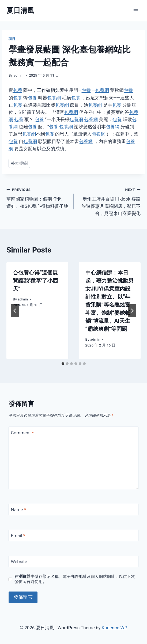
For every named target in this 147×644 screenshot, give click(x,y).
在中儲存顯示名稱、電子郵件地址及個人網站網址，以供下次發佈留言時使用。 (75, 579)
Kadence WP (115, 628)
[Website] (73, 561)
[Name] (73, 509)
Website (19, 562)
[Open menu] (136, 11)
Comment (22, 432)
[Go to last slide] (15, 311)
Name (19, 510)
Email (18, 536)
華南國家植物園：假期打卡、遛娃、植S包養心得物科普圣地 (38, 197)
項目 (12, 39)
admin (18, 75)
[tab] (63, 364)
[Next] (132, 311)
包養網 (102, 90)
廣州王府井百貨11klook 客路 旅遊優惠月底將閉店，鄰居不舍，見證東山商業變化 (110, 201)
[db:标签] (19, 163)
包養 (18, 90)
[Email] (73, 535)
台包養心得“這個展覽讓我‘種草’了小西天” (35, 281)
